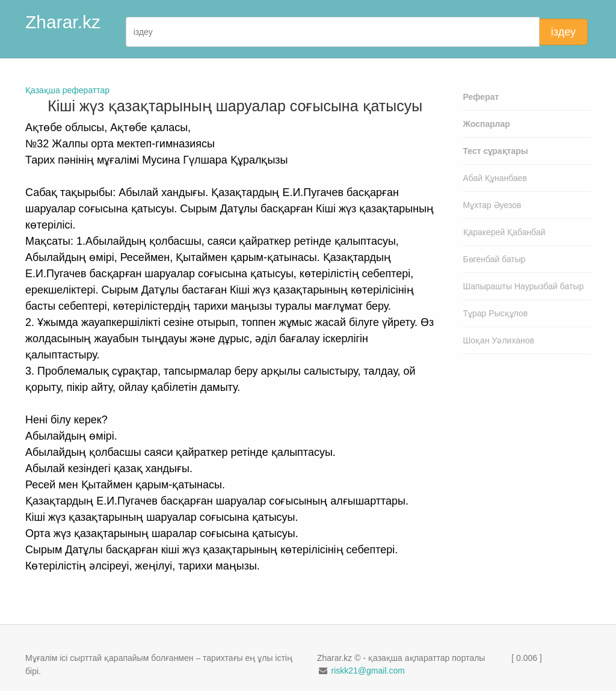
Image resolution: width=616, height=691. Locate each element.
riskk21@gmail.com (368, 671)
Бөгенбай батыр (494, 259)
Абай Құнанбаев (495, 178)
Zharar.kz (63, 22)
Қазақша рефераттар (67, 90)
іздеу (563, 32)
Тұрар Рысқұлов (496, 313)
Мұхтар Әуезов (492, 205)
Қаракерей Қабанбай (504, 232)
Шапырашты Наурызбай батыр (524, 286)
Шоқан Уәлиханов (499, 340)
